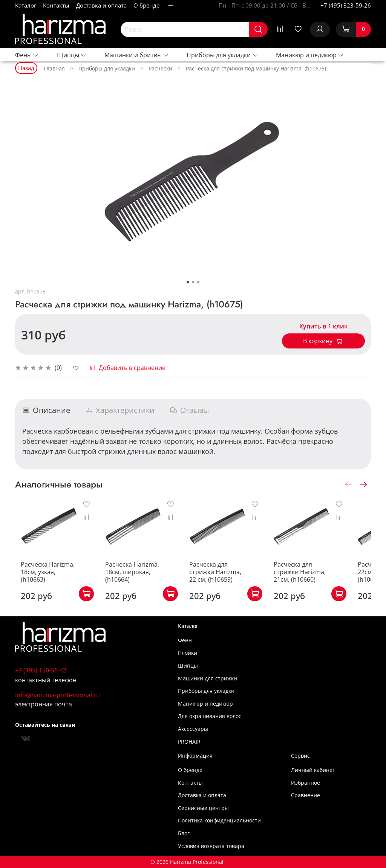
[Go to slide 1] (188, 282)
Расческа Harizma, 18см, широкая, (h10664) (134, 579)
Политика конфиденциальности (219, 820)
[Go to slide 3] (198, 282)
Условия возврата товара (211, 846)
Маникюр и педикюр (310, 55)
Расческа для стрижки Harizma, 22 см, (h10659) (229, 579)
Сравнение (306, 795)
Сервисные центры (203, 808)
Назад (26, 68)
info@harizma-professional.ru (57, 695)
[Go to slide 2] (193, 282)
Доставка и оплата (101, 5)
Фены (27, 55)
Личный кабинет (313, 770)
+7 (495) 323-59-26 (346, 5)
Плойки (188, 653)
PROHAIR (189, 742)
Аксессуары (193, 729)
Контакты (56, 5)
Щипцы (72, 55)
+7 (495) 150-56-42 (41, 670)
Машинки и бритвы (137, 55)
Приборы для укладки (222, 55)
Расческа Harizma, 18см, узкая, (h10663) (45, 575)
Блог (184, 833)
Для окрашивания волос (210, 716)
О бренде (146, 5)
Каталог (26, 5)
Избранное (306, 783)
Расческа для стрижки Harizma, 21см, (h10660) (317, 579)
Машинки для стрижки (208, 678)
